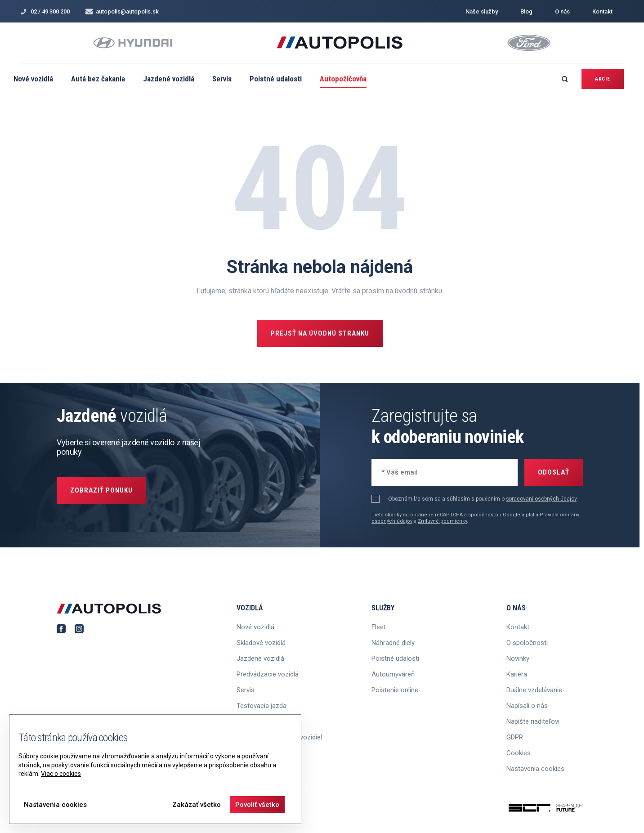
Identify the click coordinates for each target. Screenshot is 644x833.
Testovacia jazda (262, 706)
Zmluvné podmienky (442, 521)
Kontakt (602, 11)
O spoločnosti (527, 643)
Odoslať (554, 472)
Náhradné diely (393, 643)
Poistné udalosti (276, 79)
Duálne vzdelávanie (534, 690)
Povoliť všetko (257, 805)
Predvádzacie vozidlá (268, 674)
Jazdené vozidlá (169, 79)
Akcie (603, 79)
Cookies (519, 753)
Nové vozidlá (33, 79)
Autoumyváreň (393, 674)
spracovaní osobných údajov (541, 499)
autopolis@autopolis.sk (122, 11)
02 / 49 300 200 (45, 11)
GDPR (515, 737)
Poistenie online (395, 690)
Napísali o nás (527, 706)
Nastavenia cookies (535, 769)
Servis (222, 79)
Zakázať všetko (197, 805)
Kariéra (517, 674)
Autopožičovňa (343, 79)
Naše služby (482, 11)
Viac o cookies (61, 774)
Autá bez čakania (98, 79)
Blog (526, 11)
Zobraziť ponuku (101, 490)
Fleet (379, 627)
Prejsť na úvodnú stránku (320, 333)
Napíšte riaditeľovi (533, 721)
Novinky (518, 658)
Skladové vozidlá (261, 643)
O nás (562, 11)
